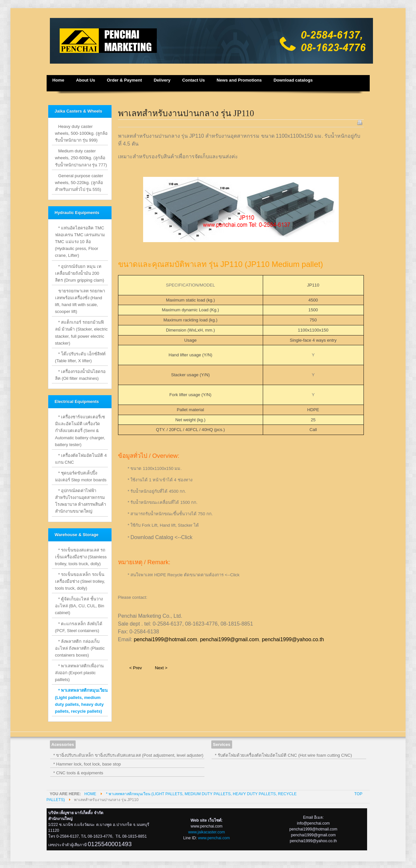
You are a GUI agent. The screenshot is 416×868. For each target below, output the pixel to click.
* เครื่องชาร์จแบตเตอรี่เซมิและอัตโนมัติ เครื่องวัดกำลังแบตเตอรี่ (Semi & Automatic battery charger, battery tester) (80, 431)
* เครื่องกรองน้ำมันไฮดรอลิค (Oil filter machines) (81, 375)
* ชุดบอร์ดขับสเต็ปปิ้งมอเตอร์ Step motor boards (81, 476)
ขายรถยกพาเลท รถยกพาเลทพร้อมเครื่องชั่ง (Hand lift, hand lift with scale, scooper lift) (80, 301)
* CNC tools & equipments (78, 773)
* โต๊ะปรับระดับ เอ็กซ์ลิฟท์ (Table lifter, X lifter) (80, 357)
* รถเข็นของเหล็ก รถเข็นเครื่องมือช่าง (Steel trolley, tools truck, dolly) (80, 581)
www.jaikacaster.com (207, 832)
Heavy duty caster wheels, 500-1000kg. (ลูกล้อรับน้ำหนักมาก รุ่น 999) (82, 133)
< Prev (136, 668)
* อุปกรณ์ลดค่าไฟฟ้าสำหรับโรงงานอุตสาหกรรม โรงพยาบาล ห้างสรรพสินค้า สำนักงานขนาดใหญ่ (81, 501)
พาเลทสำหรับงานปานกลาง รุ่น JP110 (186, 113)
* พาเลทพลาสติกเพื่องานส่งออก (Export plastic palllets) (80, 673)
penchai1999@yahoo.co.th (293, 639)
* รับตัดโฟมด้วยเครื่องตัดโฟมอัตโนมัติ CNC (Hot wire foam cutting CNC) (283, 755)
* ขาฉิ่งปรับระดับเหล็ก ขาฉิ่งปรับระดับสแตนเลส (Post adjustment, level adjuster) (129, 755)
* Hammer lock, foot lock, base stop (87, 764)
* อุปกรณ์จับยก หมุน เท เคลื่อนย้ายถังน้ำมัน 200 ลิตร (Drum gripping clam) (80, 273)
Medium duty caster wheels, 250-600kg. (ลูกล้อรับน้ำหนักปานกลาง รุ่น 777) (81, 158)
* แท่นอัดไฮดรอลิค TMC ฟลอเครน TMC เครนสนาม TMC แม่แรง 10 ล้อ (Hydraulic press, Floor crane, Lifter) (80, 242)
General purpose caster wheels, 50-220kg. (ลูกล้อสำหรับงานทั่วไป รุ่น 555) (79, 183)
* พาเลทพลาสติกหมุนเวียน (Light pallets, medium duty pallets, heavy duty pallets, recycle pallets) (82, 701)
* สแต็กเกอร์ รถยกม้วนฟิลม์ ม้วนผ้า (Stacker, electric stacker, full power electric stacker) (82, 333)
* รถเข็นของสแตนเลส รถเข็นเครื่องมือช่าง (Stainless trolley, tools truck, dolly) (81, 557)
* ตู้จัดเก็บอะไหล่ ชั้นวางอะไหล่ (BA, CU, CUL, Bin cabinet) (80, 606)
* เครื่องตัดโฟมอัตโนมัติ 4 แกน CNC (81, 459)
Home (90, 794)
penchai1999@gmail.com (229, 639)
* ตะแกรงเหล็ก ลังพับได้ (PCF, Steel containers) (79, 627)
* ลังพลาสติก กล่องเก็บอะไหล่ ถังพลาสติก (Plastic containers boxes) (80, 648)
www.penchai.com (214, 838)
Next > (161, 668)
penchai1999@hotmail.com (165, 639)
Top (358, 794)
